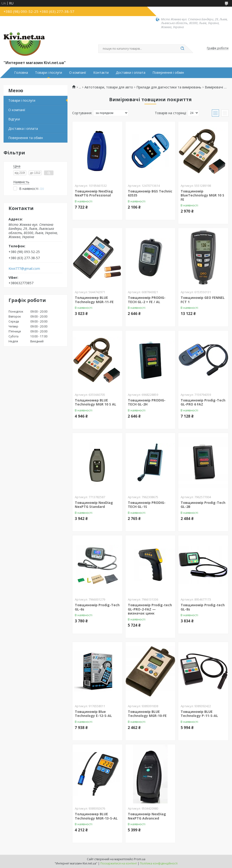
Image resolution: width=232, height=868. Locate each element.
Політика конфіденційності (159, 863)
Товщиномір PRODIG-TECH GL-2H (147, 402)
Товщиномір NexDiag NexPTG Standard (94, 505)
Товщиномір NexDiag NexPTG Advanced (147, 816)
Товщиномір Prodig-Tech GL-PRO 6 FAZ (203, 402)
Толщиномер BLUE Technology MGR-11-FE (94, 300)
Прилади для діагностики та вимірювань (169, 87)
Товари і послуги (49, 73)
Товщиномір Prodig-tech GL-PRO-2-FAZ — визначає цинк (150, 609)
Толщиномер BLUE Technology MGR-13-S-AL (96, 816)
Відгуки (14, 119)
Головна (21, 73)
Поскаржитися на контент (119, 863)
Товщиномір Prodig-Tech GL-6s (97, 607)
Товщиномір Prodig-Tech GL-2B (203, 505)
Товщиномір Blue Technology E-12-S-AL (93, 714)
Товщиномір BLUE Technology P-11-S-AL (199, 714)
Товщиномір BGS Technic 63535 (150, 193)
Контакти (101, 73)
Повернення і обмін (168, 73)
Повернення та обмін (26, 138)
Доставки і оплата (131, 73)
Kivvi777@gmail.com (24, 269)
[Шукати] (182, 49)
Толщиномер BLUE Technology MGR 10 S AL (96, 402)
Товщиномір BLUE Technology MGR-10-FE (147, 714)
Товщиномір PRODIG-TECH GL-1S (147, 505)
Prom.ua (140, 859)
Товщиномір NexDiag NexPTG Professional (94, 193)
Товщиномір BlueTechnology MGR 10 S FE (202, 195)
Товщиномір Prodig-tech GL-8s (203, 607)
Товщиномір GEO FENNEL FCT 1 (203, 300)
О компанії (78, 73)
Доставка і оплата (23, 129)
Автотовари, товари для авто (109, 87)
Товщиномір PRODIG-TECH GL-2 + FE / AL (147, 300)
